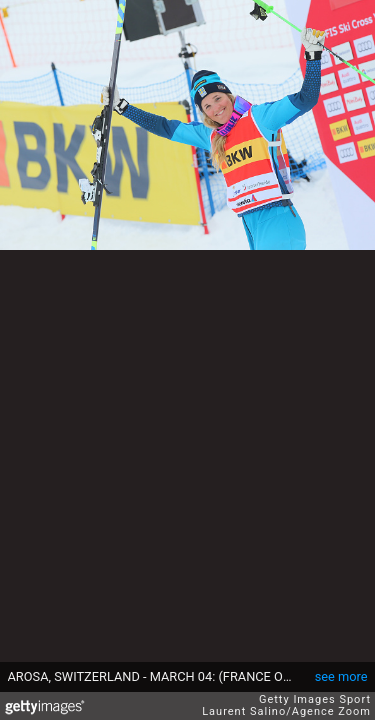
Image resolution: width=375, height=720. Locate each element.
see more (341, 676)
